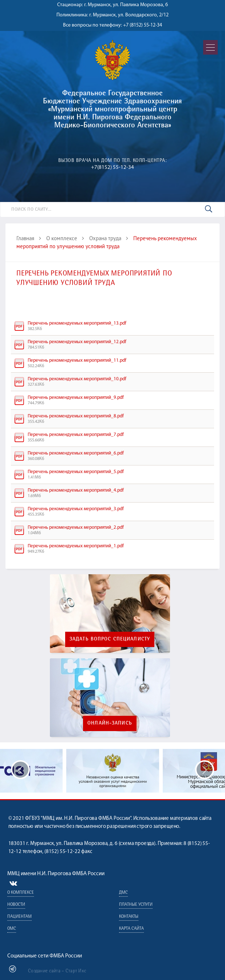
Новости (16, 905)
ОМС (12, 929)
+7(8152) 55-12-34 (112, 168)
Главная (25, 238)
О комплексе (62, 238)
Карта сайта (131, 929)
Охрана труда (105, 238)
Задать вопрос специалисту (110, 639)
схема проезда (137, 844)
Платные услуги (135, 905)
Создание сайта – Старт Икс (57, 971)
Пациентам (19, 917)
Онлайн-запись (110, 723)
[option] (113, 771)
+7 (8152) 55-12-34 (143, 25)
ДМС (123, 893)
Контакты (128, 917)
